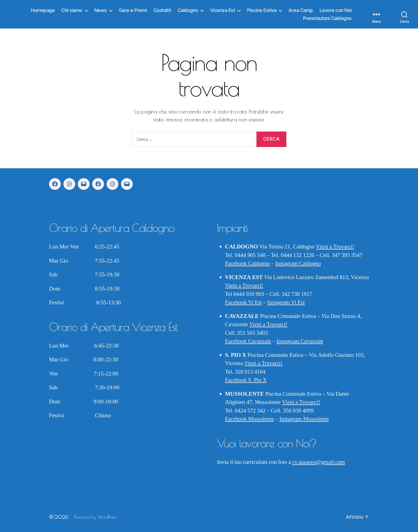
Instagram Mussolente (304, 419)
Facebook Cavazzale (248, 341)
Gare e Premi (133, 10)
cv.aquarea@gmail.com (319, 462)
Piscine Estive (262, 10)
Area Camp (301, 10)
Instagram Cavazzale (300, 341)
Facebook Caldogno (247, 263)
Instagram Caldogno (298, 263)
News (101, 10)
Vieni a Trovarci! (335, 247)
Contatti (162, 10)
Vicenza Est (223, 10)
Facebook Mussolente (249, 419)
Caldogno (188, 10)
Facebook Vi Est (243, 302)
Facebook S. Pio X (246, 380)
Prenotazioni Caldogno (327, 18)
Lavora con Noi (336, 10)
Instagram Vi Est (286, 302)
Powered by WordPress (95, 517)
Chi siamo (72, 10)
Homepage (43, 10)
